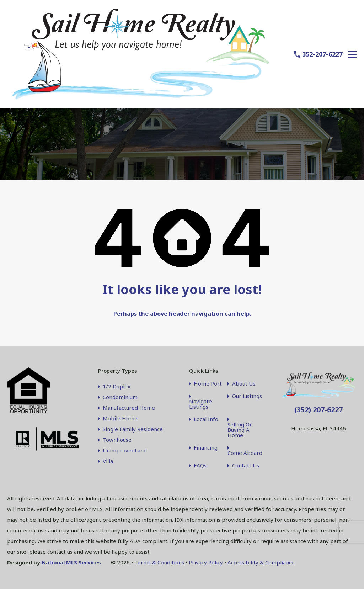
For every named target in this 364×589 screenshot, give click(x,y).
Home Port (208, 384)
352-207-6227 (322, 54)
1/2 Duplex (117, 386)
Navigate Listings (200, 404)
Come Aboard (245, 453)
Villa (108, 461)
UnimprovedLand (125, 450)
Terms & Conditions (159, 562)
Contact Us (246, 465)
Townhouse (117, 440)
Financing (206, 448)
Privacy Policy (206, 562)
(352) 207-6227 (318, 410)
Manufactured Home (129, 408)
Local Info (206, 419)
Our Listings (247, 396)
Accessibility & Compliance (261, 562)
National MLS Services (71, 562)
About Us (244, 384)
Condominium (120, 397)
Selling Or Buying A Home (240, 430)
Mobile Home (120, 418)
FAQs (200, 465)
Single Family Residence (133, 429)
